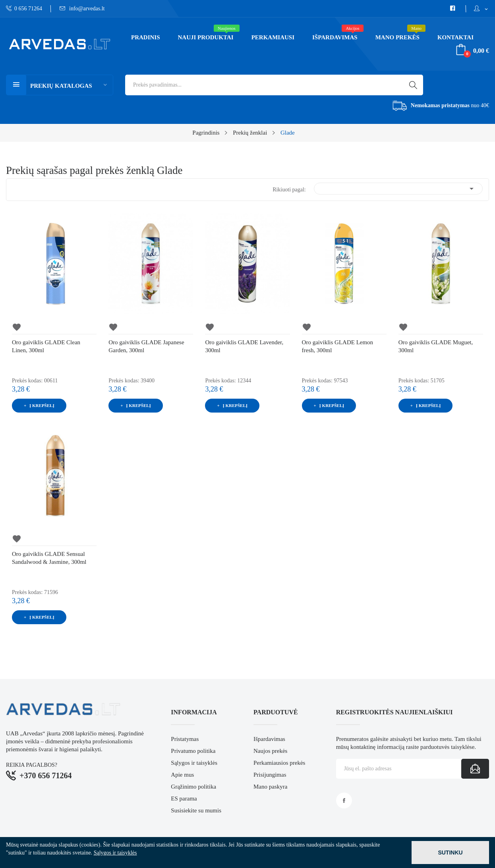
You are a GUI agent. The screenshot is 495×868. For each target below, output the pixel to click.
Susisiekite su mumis (196, 810)
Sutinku (450, 853)
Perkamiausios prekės (279, 763)
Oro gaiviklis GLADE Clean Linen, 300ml (46, 346)
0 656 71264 (24, 9)
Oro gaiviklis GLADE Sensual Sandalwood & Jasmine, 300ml (49, 558)
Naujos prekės (270, 751)
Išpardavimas (269, 739)
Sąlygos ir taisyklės (194, 763)
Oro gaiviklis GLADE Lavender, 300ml (244, 346)
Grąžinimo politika (193, 787)
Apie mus (182, 775)
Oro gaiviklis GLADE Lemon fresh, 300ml (338, 346)
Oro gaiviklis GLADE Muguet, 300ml (436, 346)
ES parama (184, 799)
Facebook (344, 800)
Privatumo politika (193, 751)
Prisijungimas (270, 775)
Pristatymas (185, 739)
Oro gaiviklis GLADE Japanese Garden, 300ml (146, 346)
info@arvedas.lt (82, 9)
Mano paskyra (270, 787)
